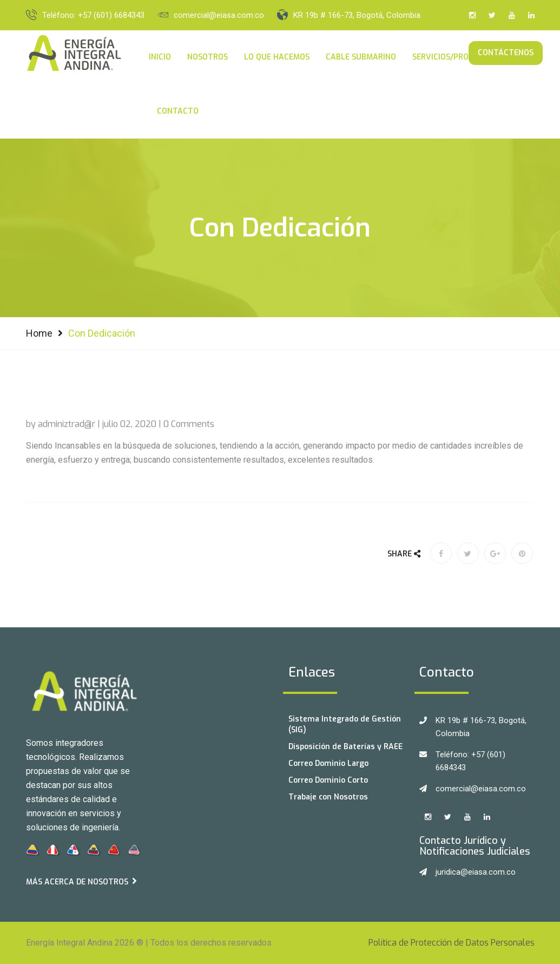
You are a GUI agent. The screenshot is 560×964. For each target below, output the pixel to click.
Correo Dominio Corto (328, 780)
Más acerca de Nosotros (81, 881)
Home (39, 333)
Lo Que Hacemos (277, 57)
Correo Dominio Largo (328, 763)
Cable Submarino (361, 57)
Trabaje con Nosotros (328, 797)
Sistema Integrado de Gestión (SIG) (345, 724)
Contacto (178, 111)
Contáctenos (506, 53)
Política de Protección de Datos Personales (452, 943)
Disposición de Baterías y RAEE (345, 747)
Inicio (160, 57)
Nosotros (207, 57)
